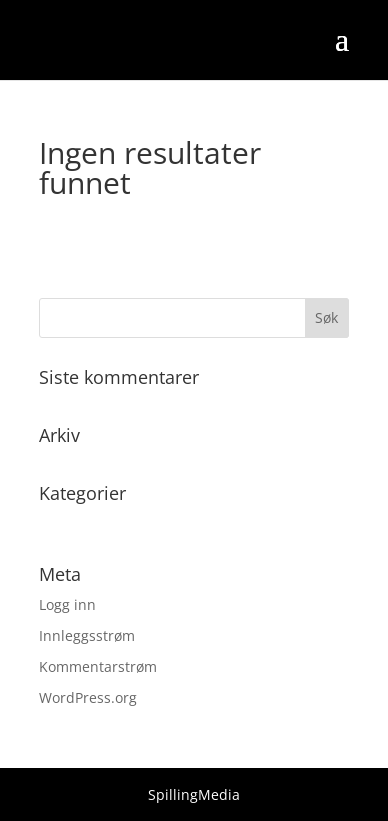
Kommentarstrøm (98, 666)
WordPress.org (88, 697)
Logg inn (67, 604)
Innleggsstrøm (87, 635)
